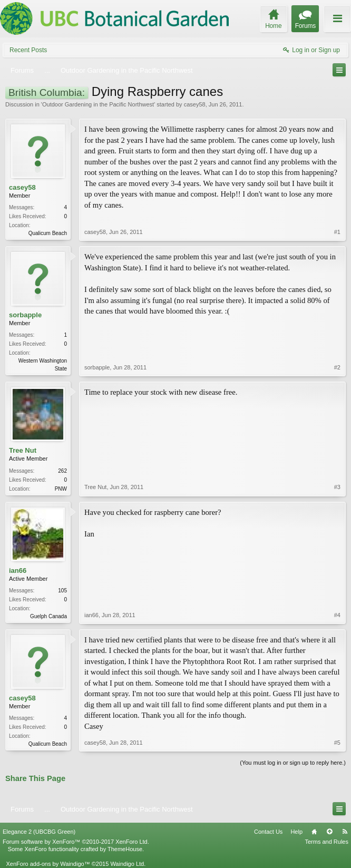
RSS (345, 832)
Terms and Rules (326, 842)
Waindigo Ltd (127, 864)
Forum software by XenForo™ (76, 842)
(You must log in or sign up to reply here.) (293, 763)
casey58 (195, 104)
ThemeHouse (125, 849)
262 (62, 471)
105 (62, 591)
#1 (337, 232)
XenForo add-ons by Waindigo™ (48, 864)
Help (296, 832)
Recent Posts (28, 50)
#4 (337, 615)
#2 (337, 367)
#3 (337, 487)
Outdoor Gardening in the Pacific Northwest (98, 104)
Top (329, 832)
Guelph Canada (48, 616)
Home (314, 832)
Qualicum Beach (48, 233)
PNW (61, 489)
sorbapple (25, 315)
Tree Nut (23, 450)
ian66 (18, 570)
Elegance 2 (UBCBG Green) (39, 832)
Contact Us (268, 832)
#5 (337, 743)
